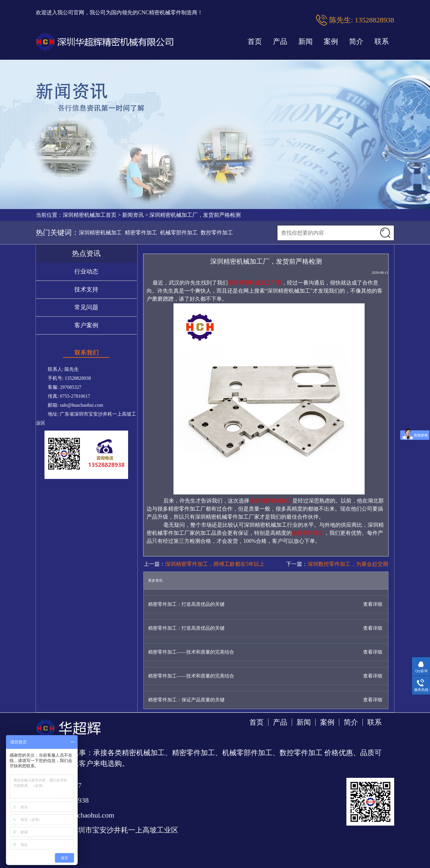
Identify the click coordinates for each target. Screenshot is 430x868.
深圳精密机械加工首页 (90, 215)
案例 (331, 42)
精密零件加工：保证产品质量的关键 (186, 700)
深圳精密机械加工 (100, 233)
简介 (356, 42)
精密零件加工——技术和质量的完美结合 (191, 652)
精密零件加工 (141, 233)
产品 (280, 42)
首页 (255, 42)
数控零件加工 (217, 233)
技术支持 (86, 289)
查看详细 (373, 604)
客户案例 (86, 325)
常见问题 (86, 307)
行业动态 (86, 271)
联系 (382, 42)
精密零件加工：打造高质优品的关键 (186, 604)
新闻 (305, 42)
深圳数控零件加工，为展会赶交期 (348, 564)
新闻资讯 (133, 215)
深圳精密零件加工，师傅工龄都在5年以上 (215, 564)
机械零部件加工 (179, 233)
